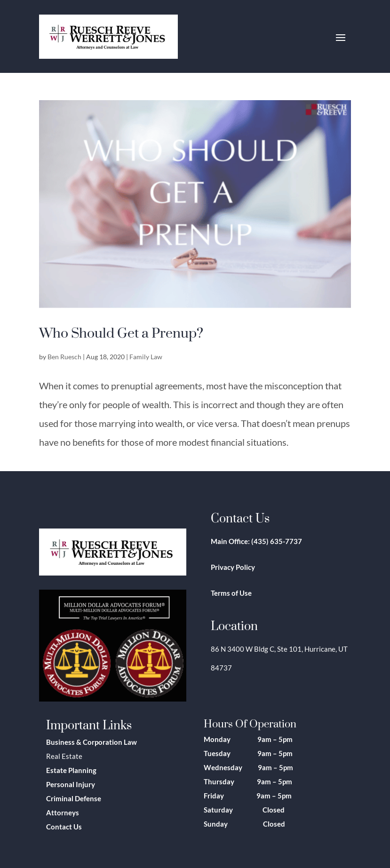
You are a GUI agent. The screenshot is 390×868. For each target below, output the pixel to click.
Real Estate (64, 756)
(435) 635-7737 (277, 541)
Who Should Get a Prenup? (121, 332)
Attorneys (63, 813)
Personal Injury (71, 784)
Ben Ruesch (64, 357)
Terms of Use (231, 593)
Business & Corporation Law (92, 742)
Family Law (146, 357)
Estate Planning (71, 770)
